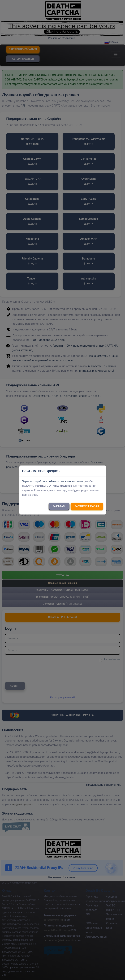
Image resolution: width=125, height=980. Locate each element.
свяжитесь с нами (72, 481)
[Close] (102, 471)
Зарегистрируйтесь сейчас (40, 481)
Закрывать (59, 506)
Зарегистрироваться (87, 506)
